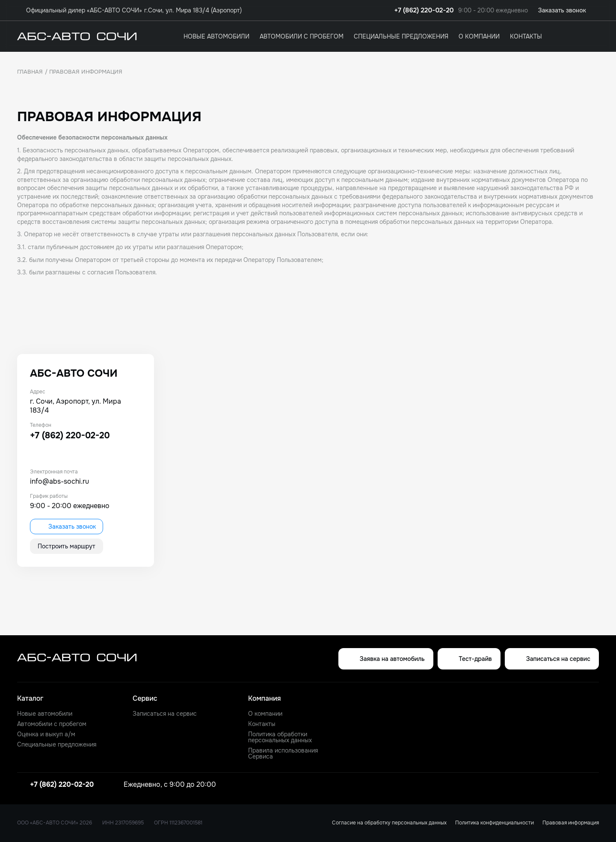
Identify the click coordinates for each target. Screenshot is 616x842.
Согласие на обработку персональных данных (389, 823)
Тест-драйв (469, 659)
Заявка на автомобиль (386, 659)
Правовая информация (571, 823)
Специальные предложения (401, 36)
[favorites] (594, 36)
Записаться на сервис (552, 659)
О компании (479, 36)
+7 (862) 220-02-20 (424, 10)
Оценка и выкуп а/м (46, 734)
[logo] (77, 36)
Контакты (526, 36)
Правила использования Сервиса (283, 753)
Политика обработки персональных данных (280, 737)
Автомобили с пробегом (302, 36)
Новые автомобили (216, 36)
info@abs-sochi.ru (59, 481)
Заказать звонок (67, 527)
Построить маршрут (67, 546)
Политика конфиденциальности (495, 823)
